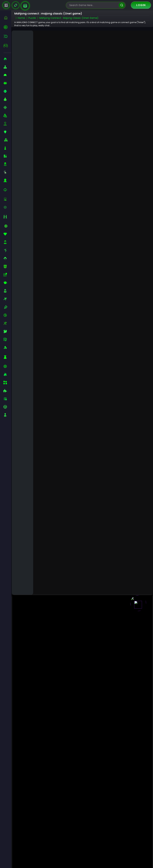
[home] (7, 18)
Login (141, 5)
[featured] (7, 36)
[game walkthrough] (25, 6)
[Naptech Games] (16, 5)
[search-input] (93, 5)
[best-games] (7, 27)
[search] (122, 5)
